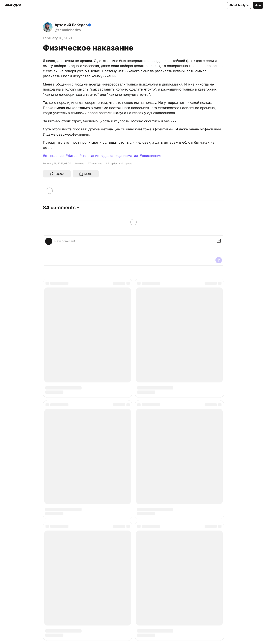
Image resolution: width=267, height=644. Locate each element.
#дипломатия (127, 156)
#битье (72, 156)
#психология (150, 156)
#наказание (89, 156)
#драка (107, 156)
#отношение (53, 156)
